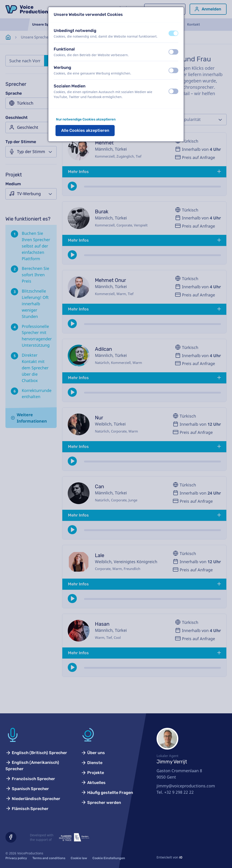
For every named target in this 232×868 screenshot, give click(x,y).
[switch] (173, 33)
